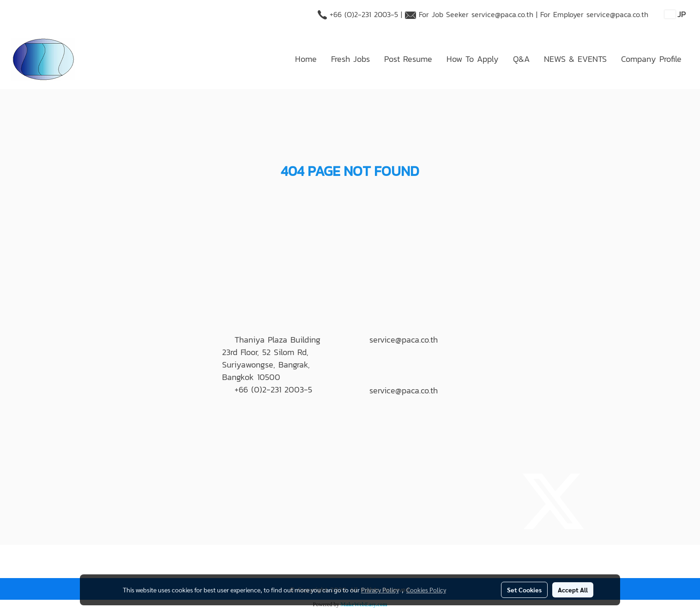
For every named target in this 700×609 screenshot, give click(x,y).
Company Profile (651, 59)
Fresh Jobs (350, 59)
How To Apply (473, 59)
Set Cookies (524, 590)
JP (675, 14)
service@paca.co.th (502, 14)
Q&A (521, 59)
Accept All (573, 590)
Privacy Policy (380, 590)
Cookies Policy (426, 590)
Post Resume (408, 59)
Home (306, 59)
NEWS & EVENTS (575, 59)
